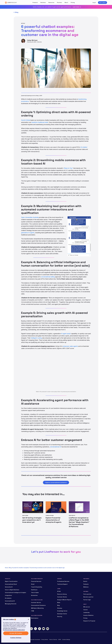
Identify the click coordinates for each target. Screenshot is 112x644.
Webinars (86, 587)
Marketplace (35, 618)
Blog (17, 12)
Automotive (34, 595)
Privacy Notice (45, 640)
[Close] (28, 619)
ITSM (33, 611)
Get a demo (103, 3)
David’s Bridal (26, 120)
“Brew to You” (68, 168)
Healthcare (34, 590)
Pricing (73, 2)
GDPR (60, 640)
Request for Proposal (89, 621)
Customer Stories (62, 597)
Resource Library (62, 594)
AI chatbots (8, 598)
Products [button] (35, 2)
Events (85, 581)
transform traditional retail (40, 122)
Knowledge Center (62, 611)
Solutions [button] (43, 2)
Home (6, 568)
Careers (86, 610)
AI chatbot (84, 147)
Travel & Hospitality (37, 587)
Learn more (76, 7)
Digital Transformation (11, 581)
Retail (33, 584)
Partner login (87, 600)
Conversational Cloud (11, 584)
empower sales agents (70, 346)
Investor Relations (88, 615)
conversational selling (48, 277)
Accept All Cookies (16, 633)
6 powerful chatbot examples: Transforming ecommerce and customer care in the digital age (38, 568)
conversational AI (55, 447)
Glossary (60, 608)
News (59, 603)
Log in (94, 2)
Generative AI (9, 587)
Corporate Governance (35, 640)
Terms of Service (53, 640)
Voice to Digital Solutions (12, 590)
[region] (16, 630)
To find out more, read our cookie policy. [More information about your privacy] (14, 630)
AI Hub (59, 591)
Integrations (8, 595)
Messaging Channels (11, 604)
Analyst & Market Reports (64, 600)
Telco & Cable (35, 593)
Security (60, 617)
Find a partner (87, 594)
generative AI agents (28, 233)
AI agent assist (66, 334)
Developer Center (62, 614)
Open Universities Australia (30, 217)
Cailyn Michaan (32, 40)
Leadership (86, 612)
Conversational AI (10, 601)
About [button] (66, 2)
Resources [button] (51, 2)
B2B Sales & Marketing (37, 608)
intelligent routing (36, 338)
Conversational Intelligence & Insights (15, 593)
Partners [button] (59, 2)
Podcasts (86, 584)
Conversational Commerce (38, 605)
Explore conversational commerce (56, 483)
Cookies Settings (66, 640)
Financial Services (36, 581)
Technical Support (62, 584)
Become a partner (88, 597)
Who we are (87, 607)
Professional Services (63, 581)
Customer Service (36, 603)
